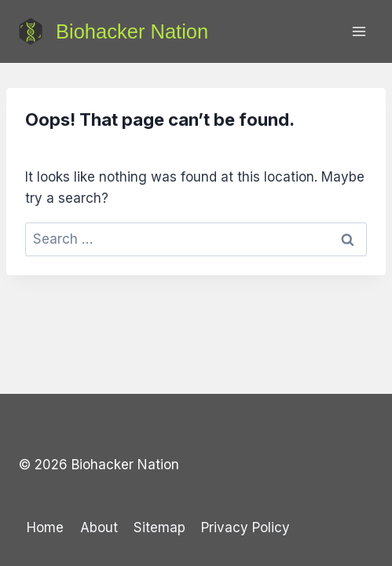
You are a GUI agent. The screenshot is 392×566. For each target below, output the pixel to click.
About (99, 527)
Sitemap (159, 527)
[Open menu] (359, 31)
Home (45, 527)
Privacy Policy (245, 527)
